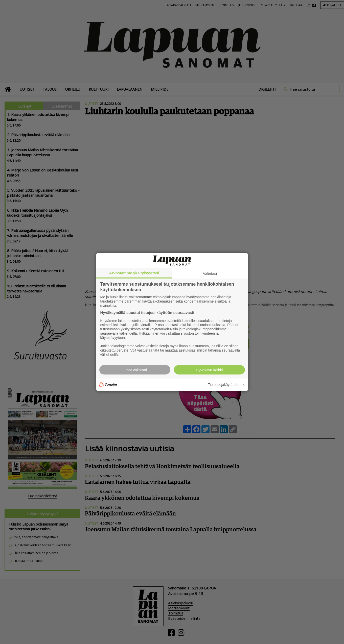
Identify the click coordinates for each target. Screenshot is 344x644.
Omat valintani (135, 370)
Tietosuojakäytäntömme (226, 385)
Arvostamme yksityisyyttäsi (134, 273)
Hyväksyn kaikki (209, 370)
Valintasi (210, 273)
